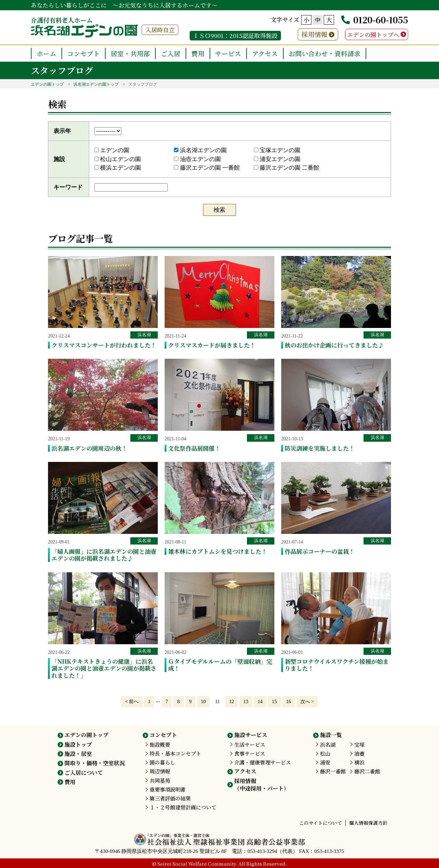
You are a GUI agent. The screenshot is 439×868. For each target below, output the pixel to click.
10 (203, 701)
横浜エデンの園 (118, 168)
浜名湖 (144, 335)
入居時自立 (160, 30)
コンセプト (84, 53)
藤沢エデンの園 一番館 (207, 168)
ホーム (46, 53)
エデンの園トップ (47, 84)
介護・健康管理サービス (263, 762)
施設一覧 (331, 735)
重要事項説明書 (168, 789)
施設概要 (160, 744)
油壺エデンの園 (197, 159)
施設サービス (251, 735)
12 (232, 701)
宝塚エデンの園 (277, 150)
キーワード (68, 187)
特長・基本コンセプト (175, 753)
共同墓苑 (160, 780)
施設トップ (78, 744)
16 (288, 701)
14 (260, 701)
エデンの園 (112, 150)
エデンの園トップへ (373, 34)
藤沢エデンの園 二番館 (287, 168)
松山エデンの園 (118, 159)
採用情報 (315, 34)
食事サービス (250, 753)
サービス (228, 53)
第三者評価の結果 (170, 798)
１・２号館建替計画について (183, 807)
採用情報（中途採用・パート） (262, 785)
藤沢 (333, 771)
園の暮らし (162, 762)
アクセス (265, 53)
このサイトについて (321, 823)
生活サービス (250, 744)
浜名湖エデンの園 (200, 150)
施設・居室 (78, 754)
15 (274, 701)
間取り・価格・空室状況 (95, 763)
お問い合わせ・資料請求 (325, 53)
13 (246, 701)
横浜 (359, 762)
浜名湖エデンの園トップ (96, 84)
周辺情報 (160, 771)
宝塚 (359, 744)
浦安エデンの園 (277, 159)
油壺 (359, 753)
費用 (198, 53)
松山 (325, 753)
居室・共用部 (130, 53)
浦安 (325, 762)
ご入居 (171, 53)
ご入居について (84, 773)
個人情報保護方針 (368, 823)
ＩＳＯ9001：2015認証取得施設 (235, 35)
